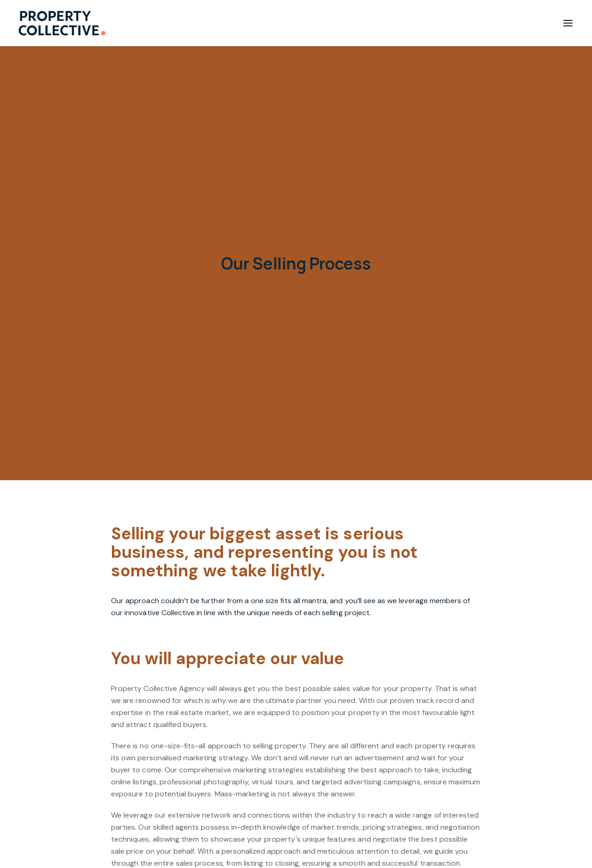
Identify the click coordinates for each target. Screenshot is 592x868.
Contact (512, 23)
